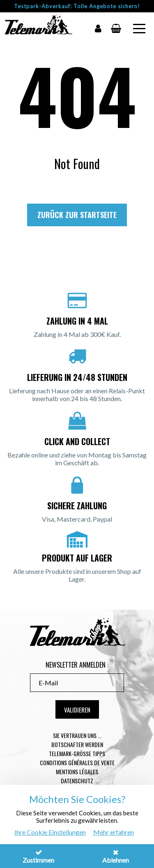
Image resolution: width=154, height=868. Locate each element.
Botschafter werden (77, 744)
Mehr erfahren (114, 832)
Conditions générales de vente (77, 762)
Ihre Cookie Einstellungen (50, 832)
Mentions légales (77, 772)
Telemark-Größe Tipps (77, 753)
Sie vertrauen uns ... (77, 735)
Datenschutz (77, 781)
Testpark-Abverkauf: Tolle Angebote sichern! (77, 6)
